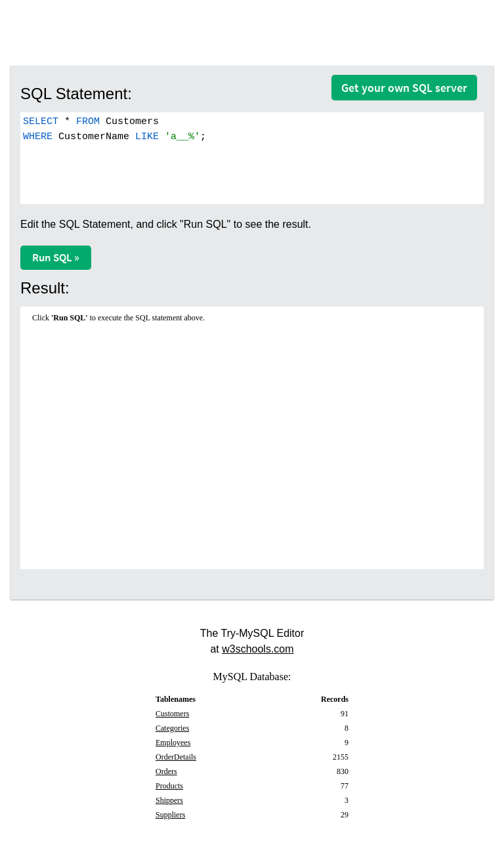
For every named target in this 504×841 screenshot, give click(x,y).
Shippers (169, 800)
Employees (173, 743)
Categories (172, 728)
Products (169, 786)
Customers (172, 714)
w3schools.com (258, 649)
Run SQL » (56, 257)
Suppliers (170, 815)
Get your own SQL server (404, 88)
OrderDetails (176, 757)
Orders (166, 771)
